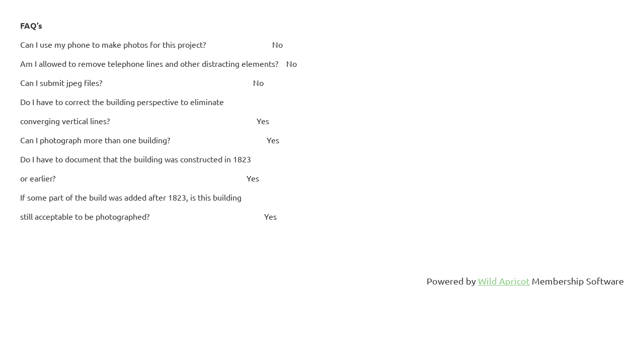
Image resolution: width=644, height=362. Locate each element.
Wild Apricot (504, 281)
